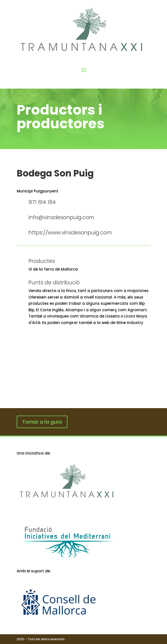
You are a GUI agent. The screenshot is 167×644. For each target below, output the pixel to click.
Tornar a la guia (42, 422)
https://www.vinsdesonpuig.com (70, 233)
